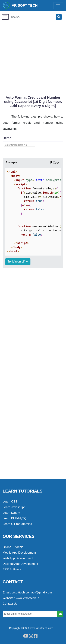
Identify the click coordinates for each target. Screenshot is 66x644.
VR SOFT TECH (20, 5)
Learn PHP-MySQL (15, 518)
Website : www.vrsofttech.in (21, 598)
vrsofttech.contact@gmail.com (32, 592)
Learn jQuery (11, 513)
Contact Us (10, 604)
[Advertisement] (33, 56)
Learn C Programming (17, 524)
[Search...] (33, 17)
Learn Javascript (14, 507)
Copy (55, 163)
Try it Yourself (18, 262)
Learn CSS (10, 502)
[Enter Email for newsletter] (30, 614)
